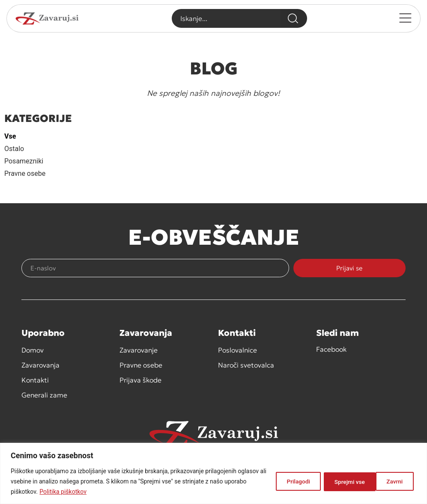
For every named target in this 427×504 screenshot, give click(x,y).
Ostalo (14, 149)
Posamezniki (24, 161)
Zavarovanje (139, 350)
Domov (33, 350)
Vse (10, 136)
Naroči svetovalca (246, 365)
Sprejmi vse (388, 481)
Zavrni (336, 481)
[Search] (294, 18)
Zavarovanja (40, 365)
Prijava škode (140, 380)
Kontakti (35, 380)
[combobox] (225, 18)
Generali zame (44, 395)
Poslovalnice (237, 350)
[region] (213, 473)
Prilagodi (287, 481)
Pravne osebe (25, 173)
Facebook (331, 349)
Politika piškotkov (87, 492)
